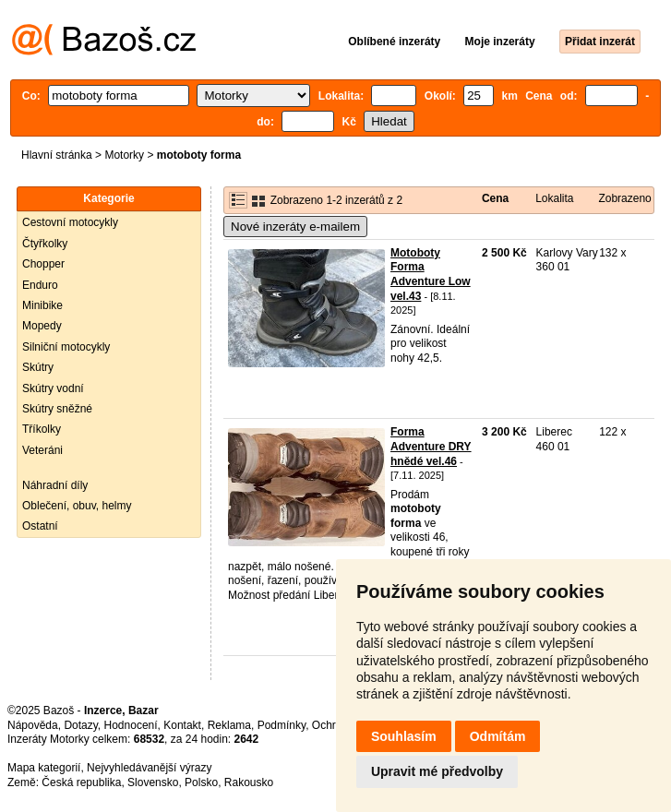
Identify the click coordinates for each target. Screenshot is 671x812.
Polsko (201, 782)
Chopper (43, 264)
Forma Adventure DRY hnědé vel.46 (431, 446)
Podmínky (282, 725)
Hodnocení (131, 725)
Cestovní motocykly (70, 222)
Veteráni (42, 450)
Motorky (124, 155)
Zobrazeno (624, 198)
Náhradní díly (55, 485)
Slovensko (153, 782)
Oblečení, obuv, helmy (77, 506)
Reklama (229, 725)
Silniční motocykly (66, 347)
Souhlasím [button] (404, 736)
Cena (495, 198)
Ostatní (40, 526)
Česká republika (81, 782)
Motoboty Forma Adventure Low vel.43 (431, 275)
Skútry (38, 367)
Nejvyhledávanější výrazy (149, 768)
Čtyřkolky (45, 244)
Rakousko (249, 782)
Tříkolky (42, 429)
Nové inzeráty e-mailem (295, 227)
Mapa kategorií (44, 768)
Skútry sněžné (57, 409)
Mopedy (42, 326)
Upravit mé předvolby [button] (437, 771)
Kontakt (182, 725)
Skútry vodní (53, 388)
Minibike (42, 305)
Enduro (40, 285)
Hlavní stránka (57, 155)
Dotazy (80, 725)
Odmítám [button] (498, 736)
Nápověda (33, 725)
